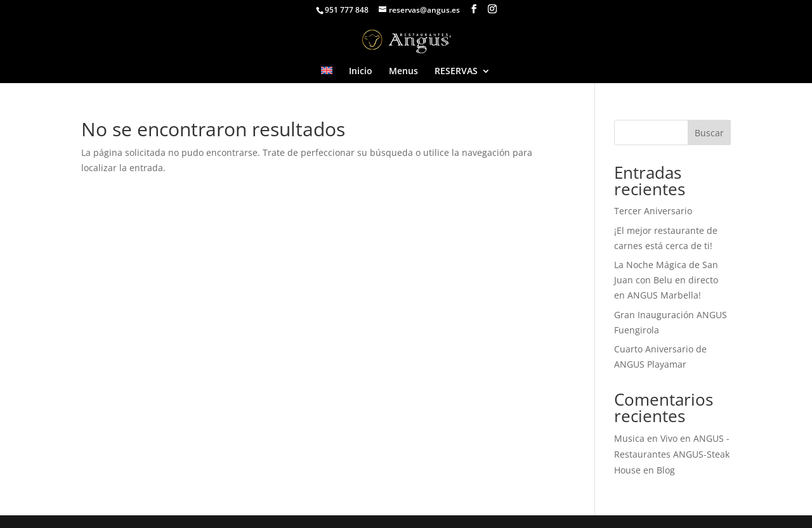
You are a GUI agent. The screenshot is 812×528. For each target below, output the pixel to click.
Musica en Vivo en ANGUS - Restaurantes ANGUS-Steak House (672, 454)
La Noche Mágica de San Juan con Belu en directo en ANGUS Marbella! (666, 280)
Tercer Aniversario (653, 211)
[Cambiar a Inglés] (327, 75)
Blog (666, 470)
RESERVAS (456, 72)
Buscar (709, 133)
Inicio (361, 72)
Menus (403, 72)
